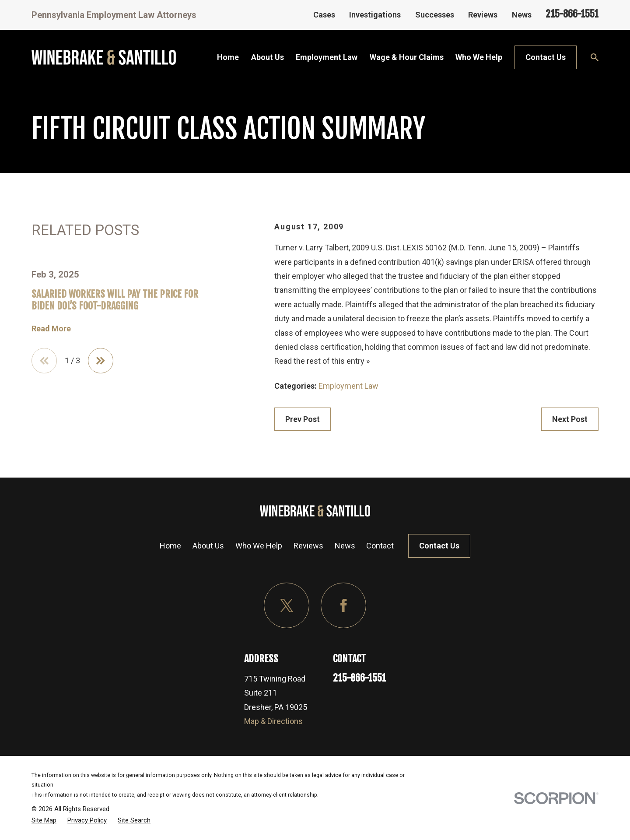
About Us (208, 546)
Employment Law (348, 386)
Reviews (483, 15)
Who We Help (259, 546)
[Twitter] (287, 606)
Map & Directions (273, 721)
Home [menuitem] (228, 57)
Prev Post (303, 419)
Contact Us (546, 57)
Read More (51, 329)
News (522, 15)
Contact (380, 546)
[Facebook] (344, 606)
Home (170, 546)
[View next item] (101, 361)
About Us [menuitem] (268, 57)
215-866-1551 (572, 14)
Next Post (570, 419)
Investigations (375, 15)
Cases (324, 15)
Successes (435, 15)
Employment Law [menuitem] (327, 57)
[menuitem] (44, 820)
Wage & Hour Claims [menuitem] (407, 57)
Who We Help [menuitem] (479, 57)
